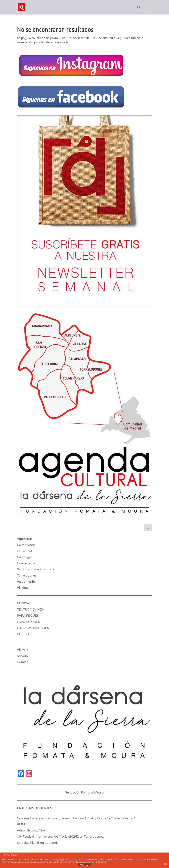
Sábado (22, 656)
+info (165, 864)
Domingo (24, 662)
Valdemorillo (26, 582)
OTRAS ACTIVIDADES (33, 628)
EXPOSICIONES (28, 622)
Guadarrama (26, 563)
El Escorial (24, 551)
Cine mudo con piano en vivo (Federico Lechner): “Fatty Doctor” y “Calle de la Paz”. (76, 818)
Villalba (22, 588)
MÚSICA (23, 603)
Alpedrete (24, 539)
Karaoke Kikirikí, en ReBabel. (37, 843)
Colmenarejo (26, 545)
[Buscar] (148, 528)
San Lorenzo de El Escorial (36, 569)
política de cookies (58, 862)
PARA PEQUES (28, 616)
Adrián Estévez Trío (31, 830)
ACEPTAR (84, 865)
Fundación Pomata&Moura (84, 792)
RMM (21, 824)
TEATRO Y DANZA (30, 609)
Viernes (22, 650)
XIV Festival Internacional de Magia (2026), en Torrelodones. (60, 837)
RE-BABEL (25, 634)
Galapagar (24, 557)
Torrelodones (27, 575)
